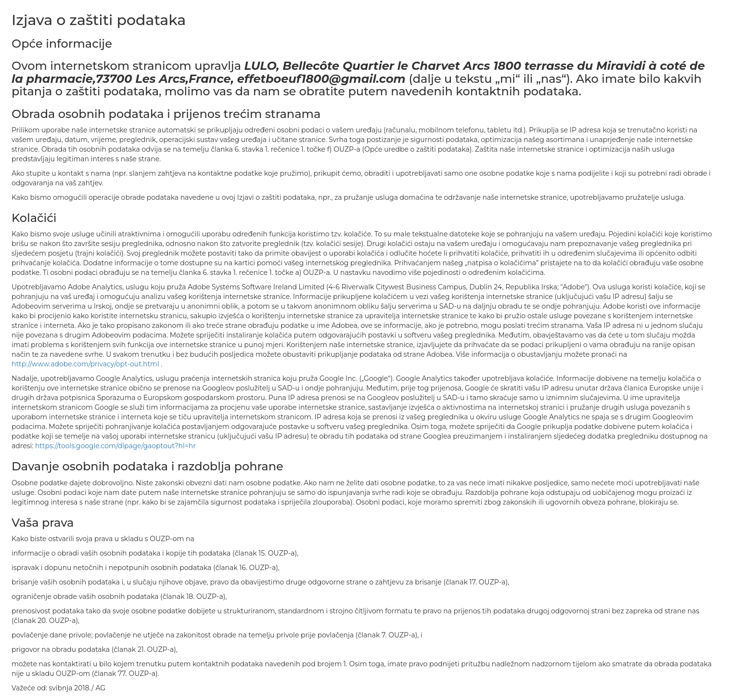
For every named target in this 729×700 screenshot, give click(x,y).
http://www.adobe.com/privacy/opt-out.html (86, 364)
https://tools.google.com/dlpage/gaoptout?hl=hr (115, 446)
